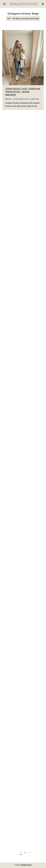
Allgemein (8, 99)
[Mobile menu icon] (4, 4)
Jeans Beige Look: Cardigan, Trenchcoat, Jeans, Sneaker (23, 92)
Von (21, 99)
